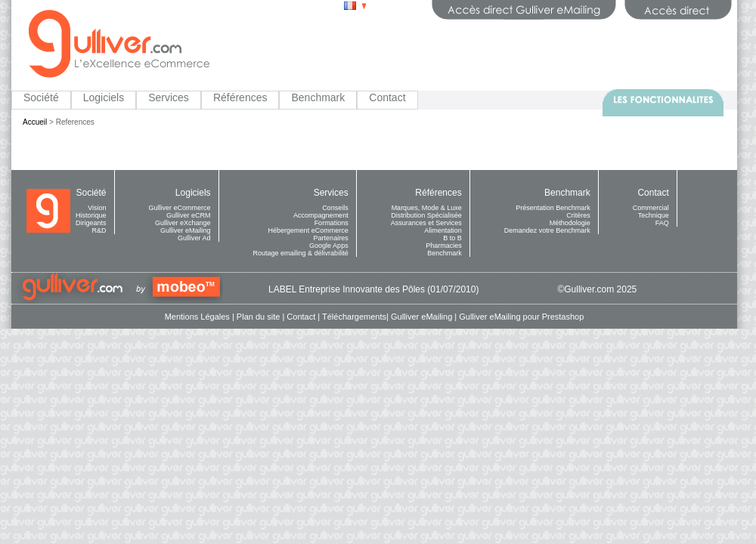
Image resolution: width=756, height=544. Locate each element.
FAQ (662, 223)
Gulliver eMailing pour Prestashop (521, 317)
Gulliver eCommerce (180, 208)
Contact (387, 97)
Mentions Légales (197, 317)
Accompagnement (321, 215)
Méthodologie (570, 223)
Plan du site (258, 317)
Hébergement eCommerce (308, 230)
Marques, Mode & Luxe (427, 208)
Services (169, 97)
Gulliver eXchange (183, 223)
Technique (654, 215)
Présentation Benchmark (553, 208)
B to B (452, 238)
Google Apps (329, 246)
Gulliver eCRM (189, 215)
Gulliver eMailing (186, 230)
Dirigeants (91, 223)
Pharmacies (444, 246)
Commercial (651, 208)
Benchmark (318, 97)
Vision (97, 208)
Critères (578, 215)
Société (41, 97)
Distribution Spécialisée (426, 215)
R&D (99, 230)
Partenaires (331, 238)
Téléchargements (354, 317)
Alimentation (443, 230)
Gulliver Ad (194, 238)
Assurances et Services (426, 223)
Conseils (335, 208)
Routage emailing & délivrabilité (301, 253)
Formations (332, 223)
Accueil (35, 122)
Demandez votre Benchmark (547, 230)
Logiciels (104, 97)
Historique (91, 215)
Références (240, 97)
